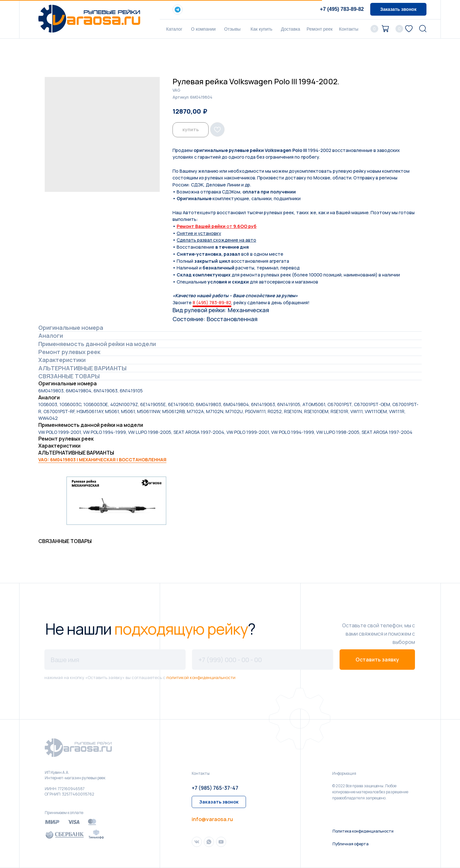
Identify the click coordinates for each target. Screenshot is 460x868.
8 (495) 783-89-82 (212, 302)
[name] (115, 660)
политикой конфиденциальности (201, 677)
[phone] (263, 660)
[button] (398, 9)
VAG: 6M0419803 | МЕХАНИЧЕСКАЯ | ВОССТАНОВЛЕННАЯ (102, 460)
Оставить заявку (377, 660)
